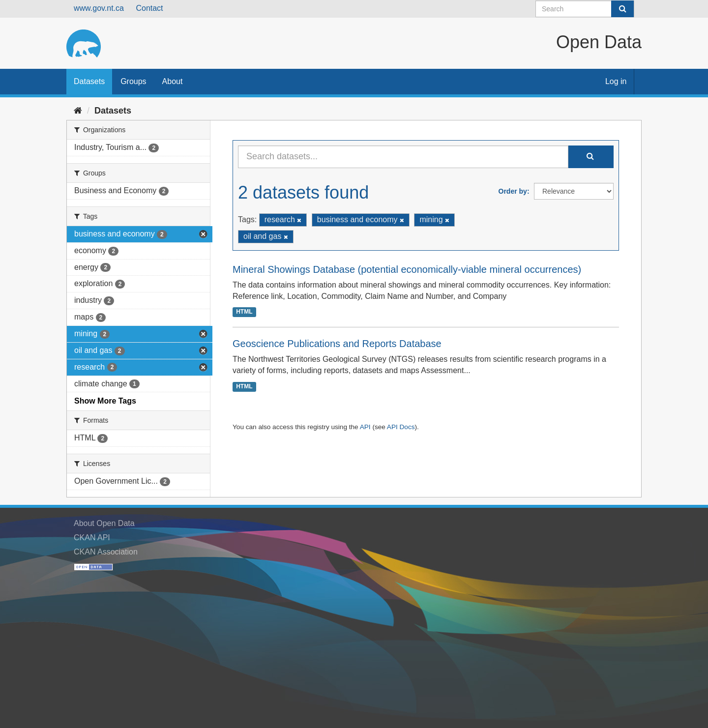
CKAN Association (106, 552)
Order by (513, 191)
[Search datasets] (585, 9)
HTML (244, 312)
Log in (616, 81)
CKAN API (92, 538)
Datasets (89, 81)
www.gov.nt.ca (99, 8)
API (365, 427)
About (173, 81)
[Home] (78, 111)
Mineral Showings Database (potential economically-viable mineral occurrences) (407, 269)
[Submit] (622, 9)
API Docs (401, 427)
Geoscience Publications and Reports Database (337, 344)
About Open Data (104, 523)
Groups (133, 81)
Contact (149, 8)
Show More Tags (105, 401)
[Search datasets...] (403, 157)
